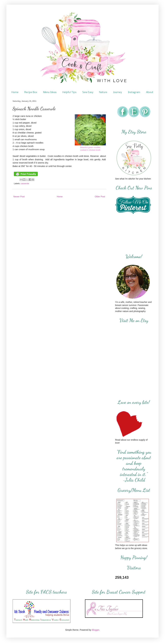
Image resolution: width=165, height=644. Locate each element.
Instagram (134, 92)
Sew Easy (88, 92)
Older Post (100, 197)
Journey (118, 92)
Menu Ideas (50, 92)
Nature (103, 92)
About (150, 92)
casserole (25, 184)
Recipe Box (31, 92)
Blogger (95, 630)
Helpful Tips (69, 92)
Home (15, 92)
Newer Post (19, 197)
